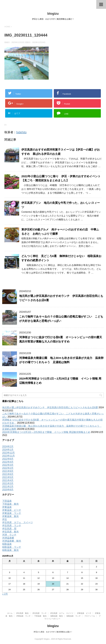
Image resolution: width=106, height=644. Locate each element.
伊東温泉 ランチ (12, 513)
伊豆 (5, 519)
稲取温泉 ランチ (12, 547)
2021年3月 (8, 483)
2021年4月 (8, 480)
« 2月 (5, 594)
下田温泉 (7, 501)
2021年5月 (8, 477)
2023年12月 (8, 453)
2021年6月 (8, 474)
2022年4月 (8, 462)
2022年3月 (8, 465)
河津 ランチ (9, 535)
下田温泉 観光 (10, 504)
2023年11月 (8, 456)
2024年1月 (8, 450)
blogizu (53, 14)
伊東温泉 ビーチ (12, 510)
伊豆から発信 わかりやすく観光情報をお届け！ (53, 632)
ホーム (10, 613)
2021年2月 (8, 486)
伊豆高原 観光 (10, 532)
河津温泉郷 (8, 538)
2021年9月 (8, 471)
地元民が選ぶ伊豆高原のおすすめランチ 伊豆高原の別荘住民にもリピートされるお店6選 (50, 407)
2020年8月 (8, 490)
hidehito (21, 132)
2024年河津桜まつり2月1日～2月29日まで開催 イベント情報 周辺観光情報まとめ (46, 432)
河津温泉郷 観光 (12, 541)
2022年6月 (8, 459)
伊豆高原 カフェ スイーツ (18, 522)
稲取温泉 (7, 544)
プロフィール (90, 616)
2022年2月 (8, 468)
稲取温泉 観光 (10, 550)
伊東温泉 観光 (10, 516)
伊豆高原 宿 (9, 529)
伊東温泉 (7, 507)
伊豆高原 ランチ (12, 525)
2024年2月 (8, 446)
